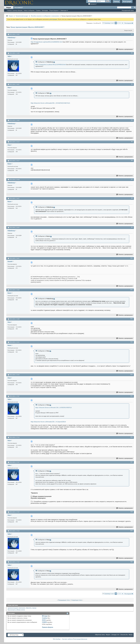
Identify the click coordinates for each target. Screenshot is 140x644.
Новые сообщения (29, 10)
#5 (132, 142)
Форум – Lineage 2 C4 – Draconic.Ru (117, 635)
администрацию (13, 608)
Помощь (116, 1)
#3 (132, 84)
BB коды (45, 616)
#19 (132, 531)
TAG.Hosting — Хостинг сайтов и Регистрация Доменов (70, 639)
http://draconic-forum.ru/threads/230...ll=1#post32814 (48, 422)
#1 (132, 34)
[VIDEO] (45, 622)
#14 (132, 375)
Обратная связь (100, 635)
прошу (34, 608)
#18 (132, 512)
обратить (29, 608)
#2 (132, 53)
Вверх (131, 635)
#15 (132, 396)
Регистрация (127, 1)
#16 (132, 437)
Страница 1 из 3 (109, 23)
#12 (132, 319)
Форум (9, 8)
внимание (22, 608)
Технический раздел (22, 16)
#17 (132, 462)
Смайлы (45, 618)
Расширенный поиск (128, 10)
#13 (132, 342)
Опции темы (128, 30)
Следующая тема (77, 600)
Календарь (45, 10)
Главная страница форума (15, 10)
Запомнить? (93, 4)
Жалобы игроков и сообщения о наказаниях (45, 16)
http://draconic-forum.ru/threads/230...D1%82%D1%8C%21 (50, 103)
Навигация (63, 10)
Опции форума (54, 10)
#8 (132, 198)
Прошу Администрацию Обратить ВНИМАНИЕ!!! (27, 27)
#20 (132, 562)
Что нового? (19, 8)
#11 (132, 290)
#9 (132, 227)
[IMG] (44, 620)
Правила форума (48, 627)
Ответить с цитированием (125, 49)
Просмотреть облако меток (16, 610)
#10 (132, 258)
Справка (38, 10)
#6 (132, 160)
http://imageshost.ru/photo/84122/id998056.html (46, 42)
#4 (132, 120)
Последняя (129, 23)
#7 (132, 179)
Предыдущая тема (64, 600)
